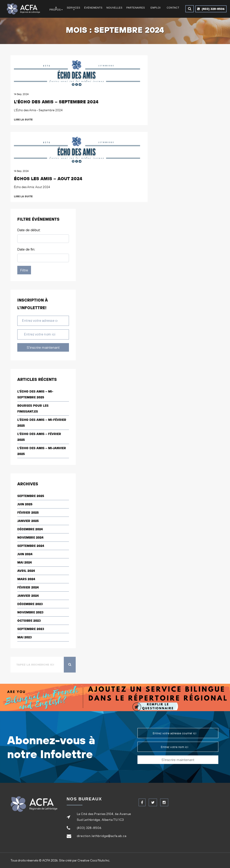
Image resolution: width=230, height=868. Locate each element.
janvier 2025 (28, 521)
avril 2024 (26, 571)
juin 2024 (25, 554)
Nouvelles (114, 8)
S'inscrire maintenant (43, 347)
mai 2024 (24, 562)
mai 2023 (24, 637)
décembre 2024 (30, 529)
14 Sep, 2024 (21, 94)
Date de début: (29, 230)
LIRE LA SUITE (24, 119)
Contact (173, 8)
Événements (93, 8)
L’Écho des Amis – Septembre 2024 (56, 102)
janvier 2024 (28, 596)
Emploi (156, 8)
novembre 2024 (30, 537)
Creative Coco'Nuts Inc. (94, 860)
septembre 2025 (31, 496)
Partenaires (136, 8)
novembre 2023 (30, 612)
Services (73, 8)
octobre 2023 (29, 621)
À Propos (55, 9)
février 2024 (28, 587)
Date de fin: (26, 249)
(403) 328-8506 (211, 9)
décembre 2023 (30, 604)
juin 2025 (25, 504)
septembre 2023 (31, 629)
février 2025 (28, 513)
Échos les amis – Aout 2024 (48, 179)
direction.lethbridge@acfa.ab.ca (102, 836)
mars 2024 (26, 579)
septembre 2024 (31, 546)
